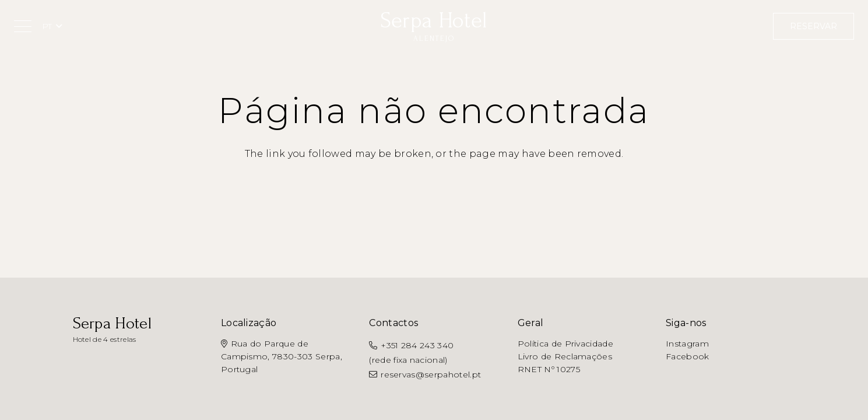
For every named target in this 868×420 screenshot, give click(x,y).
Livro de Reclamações (565, 356)
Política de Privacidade (565, 344)
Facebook (688, 356)
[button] (23, 26)
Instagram (687, 344)
